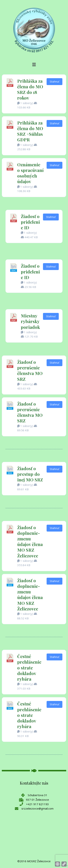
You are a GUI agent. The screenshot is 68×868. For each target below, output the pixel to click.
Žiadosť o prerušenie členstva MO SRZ (30, 370)
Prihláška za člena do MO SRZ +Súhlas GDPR (30, 131)
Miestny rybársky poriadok (30, 321)
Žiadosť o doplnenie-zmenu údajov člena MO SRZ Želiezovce (30, 542)
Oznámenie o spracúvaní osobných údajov (30, 173)
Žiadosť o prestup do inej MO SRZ (30, 474)
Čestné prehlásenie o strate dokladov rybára (29, 668)
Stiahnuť (54, 82)
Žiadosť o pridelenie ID (30, 222)
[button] (34, 65)
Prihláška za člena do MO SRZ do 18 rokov (30, 89)
